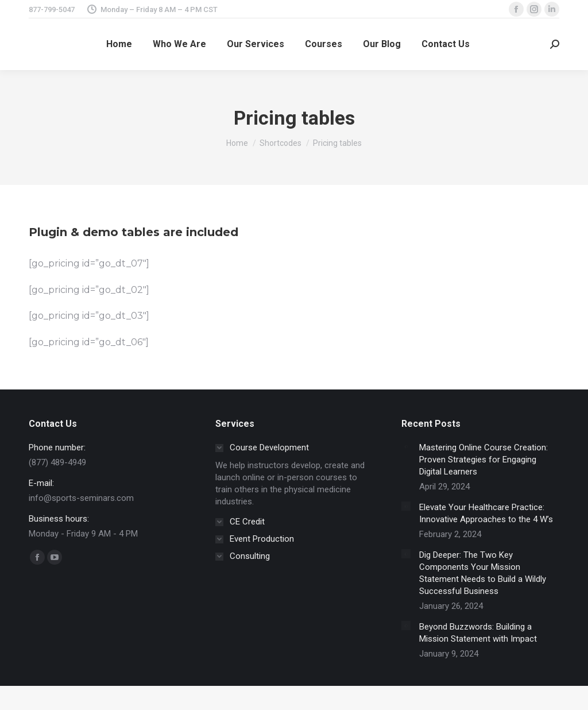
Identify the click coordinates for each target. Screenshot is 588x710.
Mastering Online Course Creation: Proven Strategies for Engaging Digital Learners (483, 460)
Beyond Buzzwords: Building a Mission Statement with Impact (478, 633)
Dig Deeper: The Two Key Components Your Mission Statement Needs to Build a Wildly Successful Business (483, 573)
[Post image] (406, 446)
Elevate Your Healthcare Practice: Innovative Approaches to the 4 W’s (486, 513)
